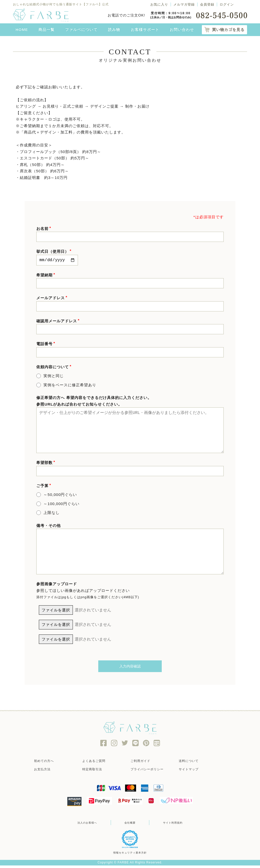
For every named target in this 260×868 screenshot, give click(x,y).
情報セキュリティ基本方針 (130, 855)
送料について (193, 764)
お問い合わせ (182, 30)
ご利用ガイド (144, 764)
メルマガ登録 (184, 4)
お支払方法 (46, 772)
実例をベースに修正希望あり (70, 386)
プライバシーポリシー (152, 772)
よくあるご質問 (98, 764)
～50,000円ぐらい (60, 496)
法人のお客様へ (90, 825)
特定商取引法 (96, 772)
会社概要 (130, 825)
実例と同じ (54, 377)
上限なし (52, 514)
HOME (22, 30)
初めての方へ (48, 764)
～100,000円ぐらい (61, 505)
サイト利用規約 (170, 825)
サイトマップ (193, 772)
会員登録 (207, 4)
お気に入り (159, 4)
